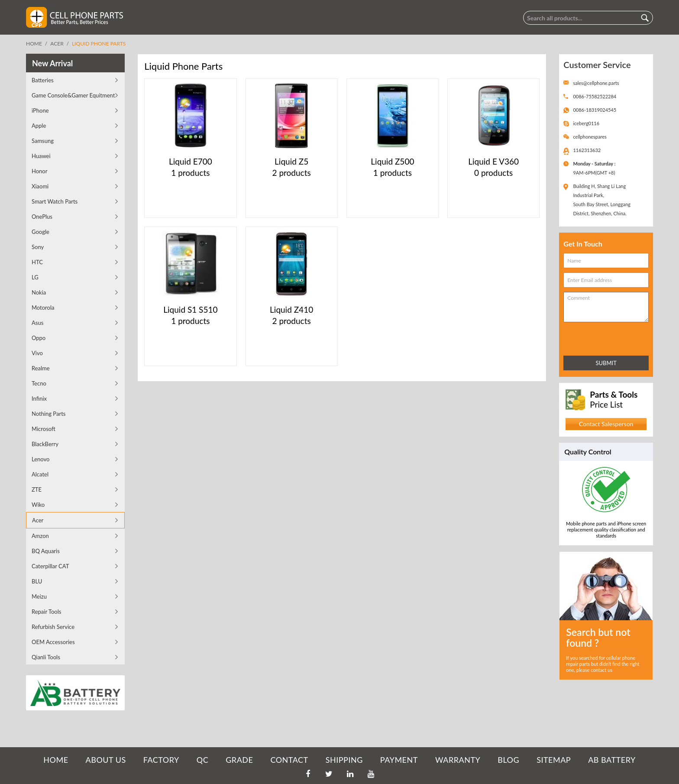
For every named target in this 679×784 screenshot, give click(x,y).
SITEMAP (554, 760)
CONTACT (289, 760)
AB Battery (612, 760)
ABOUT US (106, 760)
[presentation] (601, 337)
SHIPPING (344, 760)
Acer (57, 44)
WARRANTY (458, 760)
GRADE (239, 760)
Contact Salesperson (606, 424)
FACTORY (161, 760)
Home (34, 44)
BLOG (508, 760)
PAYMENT (399, 760)
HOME (56, 760)
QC (202, 760)
